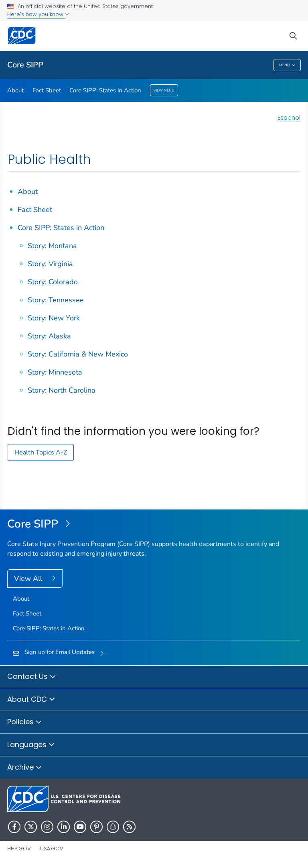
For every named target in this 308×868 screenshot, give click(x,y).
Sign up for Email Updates (60, 652)
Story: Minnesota (55, 372)
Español (289, 118)
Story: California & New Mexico (78, 354)
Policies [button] (25, 722)
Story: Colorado (53, 282)
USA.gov (52, 849)
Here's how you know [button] (38, 14)
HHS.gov (19, 849)
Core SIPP (25, 65)
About (15, 90)
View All (29, 579)
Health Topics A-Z (41, 452)
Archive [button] (25, 768)
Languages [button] (31, 745)
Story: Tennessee (56, 300)
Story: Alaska (49, 336)
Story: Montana (52, 246)
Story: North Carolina (62, 390)
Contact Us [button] (32, 677)
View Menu (164, 90)
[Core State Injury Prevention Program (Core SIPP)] (154, 524)
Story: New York (54, 318)
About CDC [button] (31, 700)
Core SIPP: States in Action (105, 90)
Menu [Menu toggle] (287, 65)
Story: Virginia (50, 264)
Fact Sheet (47, 90)
